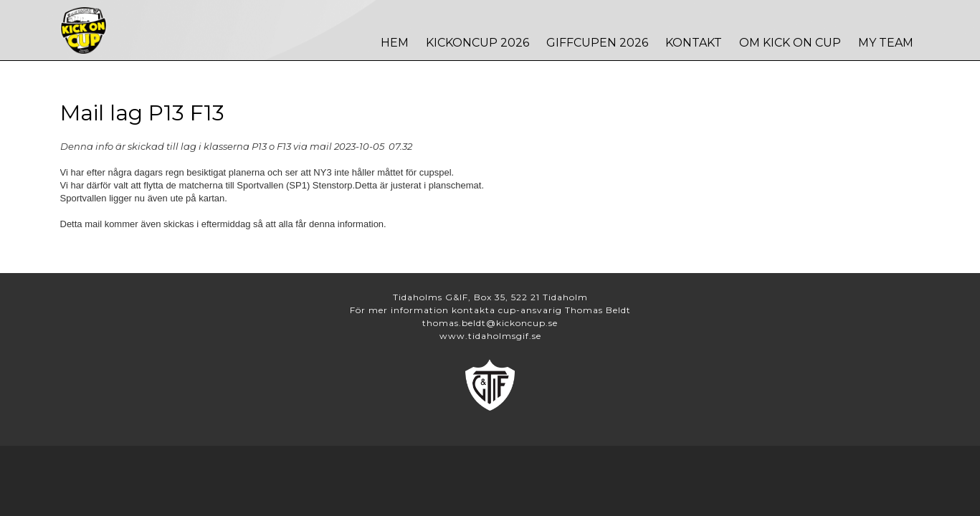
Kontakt (694, 43)
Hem (395, 43)
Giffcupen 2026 (597, 43)
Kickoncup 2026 (477, 43)
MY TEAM (886, 43)
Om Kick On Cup (790, 43)
